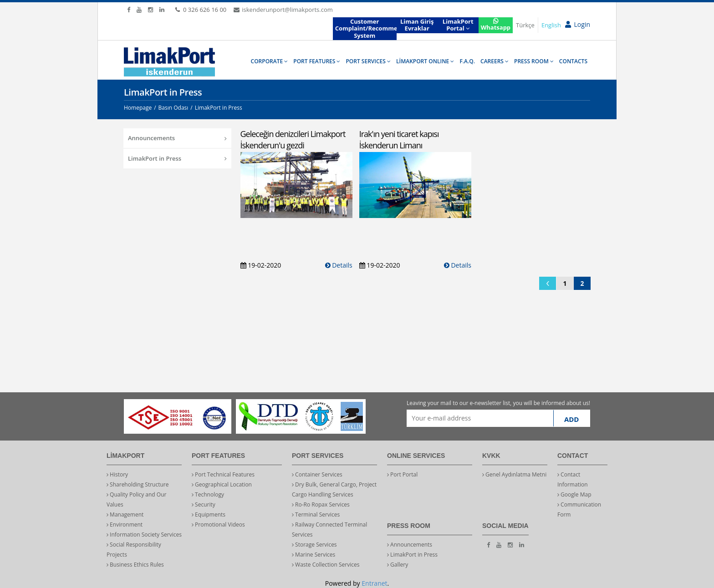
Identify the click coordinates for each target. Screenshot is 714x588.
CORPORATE (270, 61)
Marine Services (314, 555)
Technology (208, 494)
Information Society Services (144, 535)
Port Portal (402, 474)
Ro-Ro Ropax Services (321, 504)
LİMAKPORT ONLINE (425, 61)
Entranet (374, 583)
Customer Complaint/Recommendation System (366, 28)
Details (339, 265)
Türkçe (525, 25)
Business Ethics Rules (135, 565)
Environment (125, 525)
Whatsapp (496, 25)
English (551, 25)
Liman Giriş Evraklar (417, 25)
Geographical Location (222, 484)
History (117, 474)
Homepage (138, 108)
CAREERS (495, 61)
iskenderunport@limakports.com (283, 10)
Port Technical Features (223, 474)
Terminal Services (316, 514)
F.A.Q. (467, 61)
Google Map (574, 494)
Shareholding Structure (138, 484)
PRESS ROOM (534, 61)
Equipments (209, 514)
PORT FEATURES (317, 61)
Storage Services (314, 545)
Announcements (177, 138)
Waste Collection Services (326, 565)
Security (204, 504)
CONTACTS (573, 61)
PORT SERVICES (368, 61)
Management (125, 514)
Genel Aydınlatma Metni (514, 474)
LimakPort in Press (177, 158)
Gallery (398, 565)
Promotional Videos (218, 525)
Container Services (317, 474)
